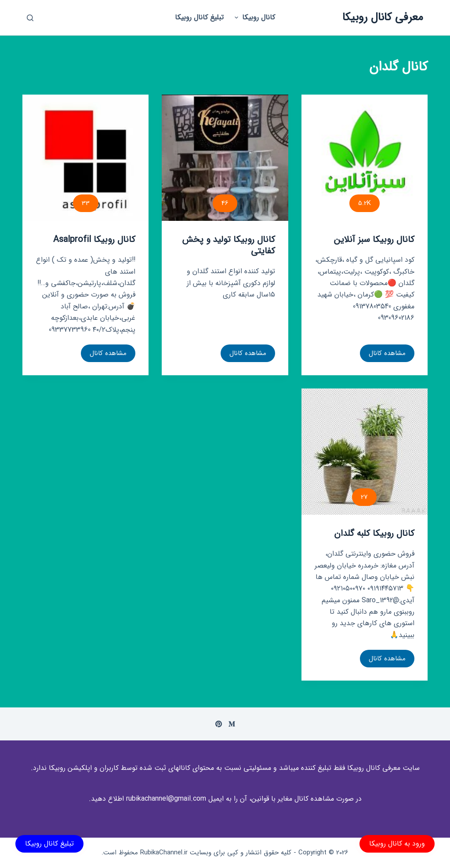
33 (86, 203)
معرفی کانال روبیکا (383, 17)
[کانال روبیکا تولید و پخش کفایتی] (225, 158)
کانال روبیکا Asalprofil (94, 240)
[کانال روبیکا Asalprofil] (85, 158)
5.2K (365, 203)
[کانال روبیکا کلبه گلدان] (365, 452)
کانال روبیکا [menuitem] (254, 17)
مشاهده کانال (387, 355)
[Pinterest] (219, 724)
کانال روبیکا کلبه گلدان (374, 533)
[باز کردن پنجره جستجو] (30, 18)
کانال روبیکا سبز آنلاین (374, 240)
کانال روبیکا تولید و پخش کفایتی (229, 245)
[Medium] (232, 724)
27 (364, 497)
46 (225, 203)
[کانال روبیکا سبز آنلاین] (365, 158)
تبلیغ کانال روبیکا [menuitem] (199, 17)
